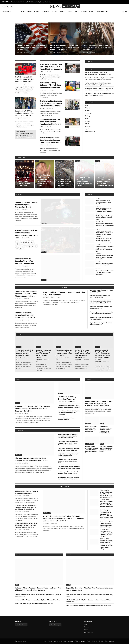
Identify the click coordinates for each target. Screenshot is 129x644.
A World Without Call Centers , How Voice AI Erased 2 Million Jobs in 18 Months (69, 478)
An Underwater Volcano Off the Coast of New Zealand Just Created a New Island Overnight (106, 524)
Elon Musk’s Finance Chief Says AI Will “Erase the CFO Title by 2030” (101, 291)
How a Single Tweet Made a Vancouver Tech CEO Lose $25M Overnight (101, 307)
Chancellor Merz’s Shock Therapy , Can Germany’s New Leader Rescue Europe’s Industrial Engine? (43, 354)
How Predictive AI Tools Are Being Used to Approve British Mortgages (105, 224)
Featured (68, 145)
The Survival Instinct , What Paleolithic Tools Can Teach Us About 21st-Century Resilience (97, 47)
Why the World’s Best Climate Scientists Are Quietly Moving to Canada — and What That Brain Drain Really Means (107, 514)
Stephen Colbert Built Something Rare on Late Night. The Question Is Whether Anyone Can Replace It (64, 47)
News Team (19, 52)
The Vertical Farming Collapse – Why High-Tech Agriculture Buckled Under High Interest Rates (51, 85)
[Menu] (126, 11)
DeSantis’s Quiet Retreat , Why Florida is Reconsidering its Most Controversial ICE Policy (32, 2)
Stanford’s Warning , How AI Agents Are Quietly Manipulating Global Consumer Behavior (26, 205)
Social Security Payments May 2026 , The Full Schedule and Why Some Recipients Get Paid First (107, 504)
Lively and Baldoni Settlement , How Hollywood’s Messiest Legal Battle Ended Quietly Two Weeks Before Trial (38, 595)
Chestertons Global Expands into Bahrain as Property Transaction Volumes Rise (104, 257)
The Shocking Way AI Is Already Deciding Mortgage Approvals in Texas (104, 217)
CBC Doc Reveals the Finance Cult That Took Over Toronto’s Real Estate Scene (105, 273)
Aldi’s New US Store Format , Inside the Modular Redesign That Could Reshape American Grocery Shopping (26, 525)
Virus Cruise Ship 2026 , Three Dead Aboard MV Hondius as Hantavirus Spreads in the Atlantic (67, 399)
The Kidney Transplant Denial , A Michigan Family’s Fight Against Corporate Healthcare (105, 181)
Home (85, 624)
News (23, 11)
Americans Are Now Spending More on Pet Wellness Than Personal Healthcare (25, 261)
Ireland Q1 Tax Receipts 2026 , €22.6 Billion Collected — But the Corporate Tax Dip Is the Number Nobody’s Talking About (106, 545)
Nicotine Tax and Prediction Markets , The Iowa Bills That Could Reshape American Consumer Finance (106, 430)
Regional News (21, 42)
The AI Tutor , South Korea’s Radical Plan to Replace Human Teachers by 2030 (68, 473)
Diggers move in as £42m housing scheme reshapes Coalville (105, 264)
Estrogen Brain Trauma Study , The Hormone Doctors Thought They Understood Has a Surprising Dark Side (33, 409)
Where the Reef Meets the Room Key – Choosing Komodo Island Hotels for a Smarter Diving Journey (89, 595)
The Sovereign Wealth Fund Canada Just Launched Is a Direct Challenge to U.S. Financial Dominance (25, 353)
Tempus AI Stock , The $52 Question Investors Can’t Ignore (67, 419)
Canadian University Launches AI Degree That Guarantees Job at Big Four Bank (107, 534)
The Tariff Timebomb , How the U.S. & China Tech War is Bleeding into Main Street (67, 461)
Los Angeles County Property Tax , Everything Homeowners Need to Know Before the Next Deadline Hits (105, 249)
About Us (84, 11)
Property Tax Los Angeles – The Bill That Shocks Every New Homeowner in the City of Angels (104, 240)
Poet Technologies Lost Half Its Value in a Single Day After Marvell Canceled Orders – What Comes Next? (99, 404)
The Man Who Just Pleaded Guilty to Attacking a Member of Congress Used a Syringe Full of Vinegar (44, 180)
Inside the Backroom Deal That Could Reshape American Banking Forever (51, 122)
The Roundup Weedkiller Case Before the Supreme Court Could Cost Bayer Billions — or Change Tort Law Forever (50, 140)
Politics (62, 11)
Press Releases (20, 74)
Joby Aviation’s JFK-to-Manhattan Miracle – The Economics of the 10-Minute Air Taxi (24, 113)
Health (77, 11)
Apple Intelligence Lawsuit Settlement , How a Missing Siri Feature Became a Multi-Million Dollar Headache (68, 436)
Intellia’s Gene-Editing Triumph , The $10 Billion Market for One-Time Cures (34, 604)
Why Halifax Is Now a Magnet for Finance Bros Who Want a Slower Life (101, 324)
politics (20, 334)
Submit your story (102, 11)
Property (54, 11)
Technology (46, 11)
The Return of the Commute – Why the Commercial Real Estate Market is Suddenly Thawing (51, 104)
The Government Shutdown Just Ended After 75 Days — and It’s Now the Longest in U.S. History (64, 353)
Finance (29, 11)
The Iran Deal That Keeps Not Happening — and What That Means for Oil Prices (84, 181)
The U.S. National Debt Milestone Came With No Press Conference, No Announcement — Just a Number (24, 79)
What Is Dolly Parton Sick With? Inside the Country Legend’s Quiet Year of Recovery (106, 449)
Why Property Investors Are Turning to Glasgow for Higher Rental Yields (104, 202)
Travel (69, 555)
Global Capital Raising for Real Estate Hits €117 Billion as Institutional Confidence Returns (104, 210)
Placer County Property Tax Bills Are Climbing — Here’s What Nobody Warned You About (101, 313)
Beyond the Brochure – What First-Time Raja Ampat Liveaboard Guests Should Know (90, 589)
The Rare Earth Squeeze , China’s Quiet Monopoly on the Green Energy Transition (32, 459)
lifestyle (19, 195)
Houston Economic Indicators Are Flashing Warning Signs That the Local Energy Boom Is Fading (26, 507)
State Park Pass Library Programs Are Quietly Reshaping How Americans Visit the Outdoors (89, 605)
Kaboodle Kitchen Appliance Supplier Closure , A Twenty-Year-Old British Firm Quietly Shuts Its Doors (38, 589)
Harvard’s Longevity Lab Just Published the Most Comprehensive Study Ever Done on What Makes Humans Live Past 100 (27, 233)
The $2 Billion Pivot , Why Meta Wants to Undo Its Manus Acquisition (68, 455)
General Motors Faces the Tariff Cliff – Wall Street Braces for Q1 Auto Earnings (91, 429)
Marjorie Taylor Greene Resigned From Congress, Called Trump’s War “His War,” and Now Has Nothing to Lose (83, 354)
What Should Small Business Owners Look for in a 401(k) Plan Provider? (64, 293)
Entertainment (19, 161)
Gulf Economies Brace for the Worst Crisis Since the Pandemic (26, 492)
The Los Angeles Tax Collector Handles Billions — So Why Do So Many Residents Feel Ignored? (105, 233)
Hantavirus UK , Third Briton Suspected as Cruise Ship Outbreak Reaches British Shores (38, 600)
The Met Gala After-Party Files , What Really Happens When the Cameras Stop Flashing (23, 181)
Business (37, 11)
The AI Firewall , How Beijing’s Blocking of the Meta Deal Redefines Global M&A (69, 449)
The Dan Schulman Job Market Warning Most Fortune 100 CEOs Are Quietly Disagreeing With (106, 495)
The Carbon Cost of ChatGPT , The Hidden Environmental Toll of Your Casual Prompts (69, 467)
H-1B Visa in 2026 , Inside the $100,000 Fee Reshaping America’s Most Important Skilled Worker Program (88, 601)
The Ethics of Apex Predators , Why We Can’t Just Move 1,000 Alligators (64, 182)
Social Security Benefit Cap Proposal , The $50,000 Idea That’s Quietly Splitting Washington (26, 294)
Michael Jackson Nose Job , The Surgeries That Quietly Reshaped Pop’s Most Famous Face (69, 413)
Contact (92, 11)
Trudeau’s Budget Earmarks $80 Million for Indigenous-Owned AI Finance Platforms (100, 302)
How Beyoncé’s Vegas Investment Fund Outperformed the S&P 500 (100, 296)
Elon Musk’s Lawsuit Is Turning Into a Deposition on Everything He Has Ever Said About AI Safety (25, 135)
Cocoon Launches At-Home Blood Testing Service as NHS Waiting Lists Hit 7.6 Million (69, 406)
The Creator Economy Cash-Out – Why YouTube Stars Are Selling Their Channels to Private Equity (51, 67)
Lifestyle (70, 11)
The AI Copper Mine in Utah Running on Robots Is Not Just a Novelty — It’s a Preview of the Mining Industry (68, 443)
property (89, 195)
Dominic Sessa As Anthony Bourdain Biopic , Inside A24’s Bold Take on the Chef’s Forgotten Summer (92, 450)
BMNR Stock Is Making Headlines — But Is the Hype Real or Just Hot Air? (101, 318)
